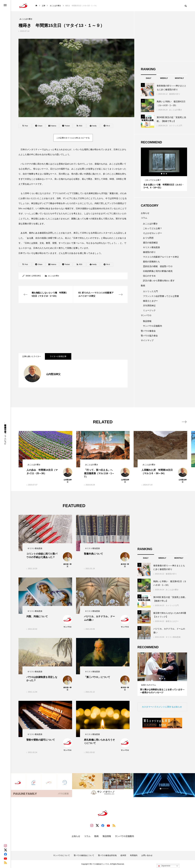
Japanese (164, 866)
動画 (143, 286)
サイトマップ (147, 340)
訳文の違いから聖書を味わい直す (159, 281)
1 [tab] (162, 174)
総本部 (123, 855)
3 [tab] (166, 174)
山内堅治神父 (36, 276)
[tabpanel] (164, 169)
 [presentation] (184, 422)
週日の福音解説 (150, 243)
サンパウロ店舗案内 (152, 326)
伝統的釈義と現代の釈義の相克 (158, 271)
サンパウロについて (62, 855)
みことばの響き (54, 276)
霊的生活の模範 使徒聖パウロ (158, 266)
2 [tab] (164, 174)
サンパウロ (146, 315)
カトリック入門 (176, 126)
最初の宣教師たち (151, 262)
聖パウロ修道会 (148, 331)
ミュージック (149, 310)
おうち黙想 (148, 238)
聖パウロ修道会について (84, 855)
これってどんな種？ (152, 228)
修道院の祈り (175, 94)
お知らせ (145, 213)
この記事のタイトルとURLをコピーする (73, 138)
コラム (144, 218)
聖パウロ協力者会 (149, 336)
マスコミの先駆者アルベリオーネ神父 (161, 257)
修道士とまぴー (150, 301)
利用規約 (134, 855)
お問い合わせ (147, 855)
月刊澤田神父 (149, 306)
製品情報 (147, 321)
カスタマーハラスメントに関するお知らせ (162, 707)
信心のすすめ (149, 276)
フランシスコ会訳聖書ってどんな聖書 (161, 296)
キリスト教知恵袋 (151, 247)
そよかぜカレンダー (152, 233)
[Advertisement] (73, 328)
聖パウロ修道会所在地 (107, 855)
